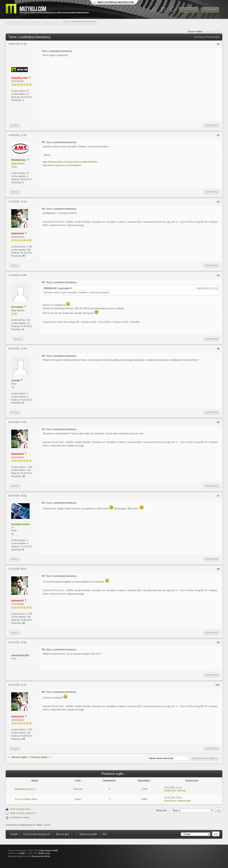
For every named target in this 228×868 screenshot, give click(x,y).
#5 (218, 349)
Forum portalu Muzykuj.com (37, 834)
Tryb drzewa (199, 37)
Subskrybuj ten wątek (20, 817)
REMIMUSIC (19, 160)
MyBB (22, 853)
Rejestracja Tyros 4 (25, 789)
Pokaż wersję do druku (20, 809)
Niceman (78, 789)
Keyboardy (34, 21)
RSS (105, 834)
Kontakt (14, 834)
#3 (218, 202)
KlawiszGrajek (184, 801)
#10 (218, 685)
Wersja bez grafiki (88, 834)
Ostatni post (170, 791)
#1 (218, 44)
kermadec (17, 307)
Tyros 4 (56, 21)
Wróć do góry (62, 834)
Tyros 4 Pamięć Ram (26, 799)
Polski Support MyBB (48, 850)
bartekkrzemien (21, 524)
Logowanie (210, 10)
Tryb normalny (213, 37)
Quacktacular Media (41, 856)
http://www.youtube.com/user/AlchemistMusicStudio (70, 162)
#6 (218, 422)
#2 (218, 135)
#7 (218, 496)
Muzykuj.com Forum (17, 21)
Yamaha (46, 21)
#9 (218, 642)
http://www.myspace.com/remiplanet (62, 165)
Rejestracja (189, 10)
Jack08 (16, 380)
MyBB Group (44, 853)
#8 (218, 569)
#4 (218, 275)
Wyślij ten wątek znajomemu (23, 813)
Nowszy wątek (39, 757)
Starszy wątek (19, 757)
